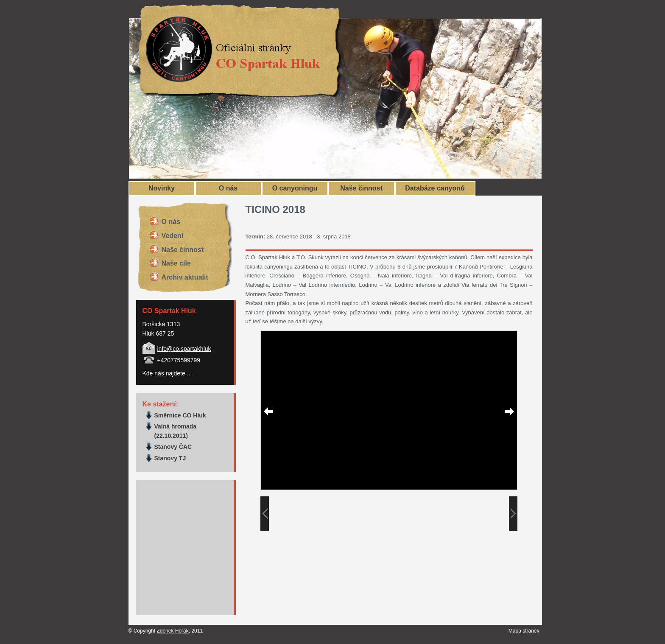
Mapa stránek (524, 631)
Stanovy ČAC (173, 447)
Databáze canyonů (435, 188)
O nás (228, 188)
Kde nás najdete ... (167, 373)
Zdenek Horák (172, 631)
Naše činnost (361, 188)
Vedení (173, 236)
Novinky (162, 188)
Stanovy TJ (170, 458)
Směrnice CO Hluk (180, 415)
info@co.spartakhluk (184, 349)
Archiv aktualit (185, 277)
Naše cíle (176, 263)
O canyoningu (295, 188)
